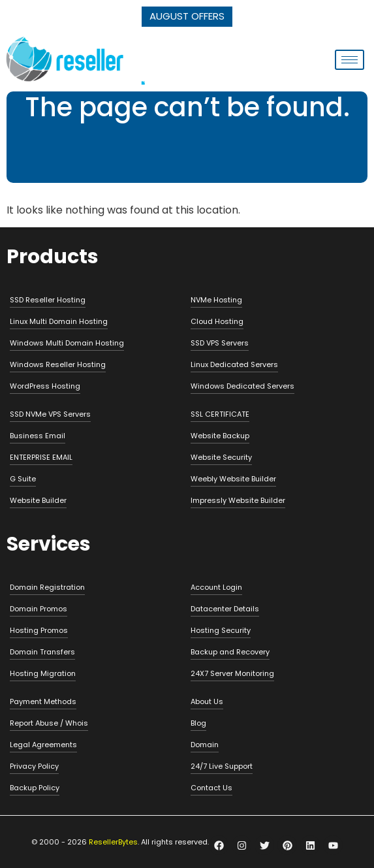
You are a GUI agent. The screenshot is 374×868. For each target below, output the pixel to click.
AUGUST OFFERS (187, 16)
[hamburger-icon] (350, 60)
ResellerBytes (113, 842)
